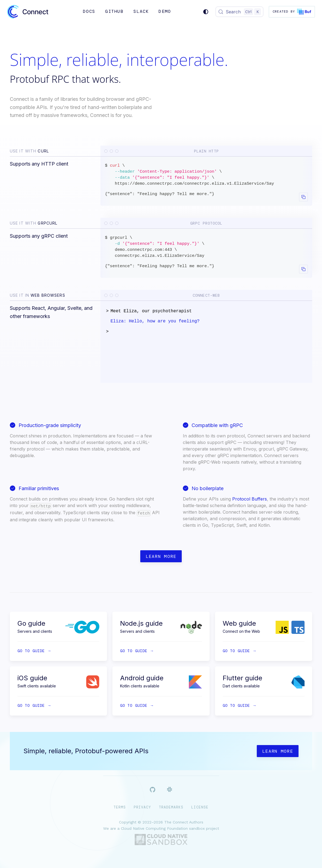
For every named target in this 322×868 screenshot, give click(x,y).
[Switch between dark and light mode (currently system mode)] (206, 12)
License (200, 807)
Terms (120, 807)
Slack (141, 11)
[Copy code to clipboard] (303, 197)
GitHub (114, 11)
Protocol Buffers (250, 499)
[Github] (153, 791)
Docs (89, 11)
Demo (165, 11)
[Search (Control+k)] (240, 12)
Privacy (142, 807)
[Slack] (170, 790)
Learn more (161, 556)
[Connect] (28, 12)
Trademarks (171, 807)
